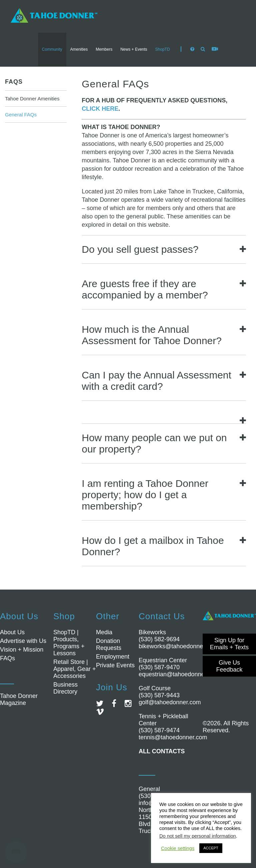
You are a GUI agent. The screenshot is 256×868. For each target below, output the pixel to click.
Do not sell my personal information (198, 836)
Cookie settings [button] (178, 848)
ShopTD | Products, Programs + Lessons (69, 643)
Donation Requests (109, 644)
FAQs (14, 82)
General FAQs (21, 115)
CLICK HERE (100, 109)
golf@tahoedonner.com (170, 702)
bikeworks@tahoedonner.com (178, 646)
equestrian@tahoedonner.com (179, 674)
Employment (113, 657)
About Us (12, 632)
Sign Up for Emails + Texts (229, 644)
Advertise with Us (23, 641)
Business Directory (65, 688)
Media (104, 632)
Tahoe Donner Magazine (19, 699)
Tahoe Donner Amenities (32, 99)
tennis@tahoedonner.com (173, 737)
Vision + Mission (22, 650)
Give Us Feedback (229, 666)
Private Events (115, 665)
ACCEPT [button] (211, 848)
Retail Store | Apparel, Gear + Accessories (75, 669)
